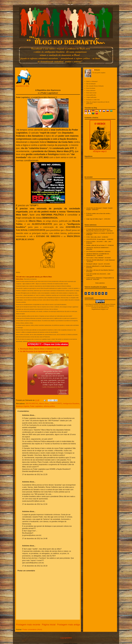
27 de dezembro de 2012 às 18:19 (35, 566)
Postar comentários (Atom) (32, 630)
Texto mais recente (91, 93)
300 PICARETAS (32, 404)
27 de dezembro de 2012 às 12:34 (35, 504)
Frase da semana (91, 88)
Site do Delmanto (91, 84)
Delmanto (97, 70)
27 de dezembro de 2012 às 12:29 (35, 474)
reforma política (49, 406)
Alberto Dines (44, 404)
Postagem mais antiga (68, 625)
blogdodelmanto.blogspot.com (100, 309)
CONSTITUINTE (56, 404)
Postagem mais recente (28, 625)
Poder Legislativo (36, 406)
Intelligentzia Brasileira (71, 404)
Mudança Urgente (23, 406)
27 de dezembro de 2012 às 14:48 (35, 538)
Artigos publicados (91, 97)
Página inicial (49, 625)
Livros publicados (91, 95)
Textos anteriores (91, 90)
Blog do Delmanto (94, 304)
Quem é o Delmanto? (92, 81)
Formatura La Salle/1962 (93, 100)
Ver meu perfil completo (99, 73)
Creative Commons (109, 306)
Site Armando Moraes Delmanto (95, 86)
